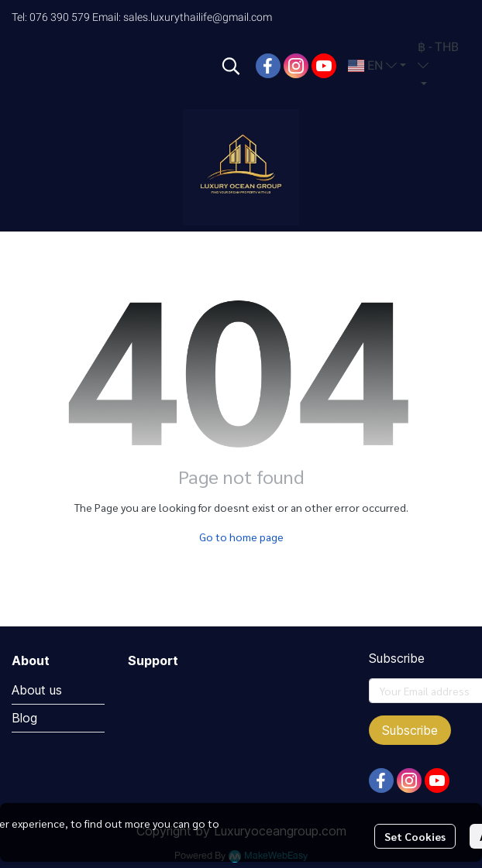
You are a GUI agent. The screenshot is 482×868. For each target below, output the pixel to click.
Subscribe (410, 730)
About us (37, 690)
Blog (24, 718)
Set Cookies (415, 836)
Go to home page (241, 537)
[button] (231, 66)
